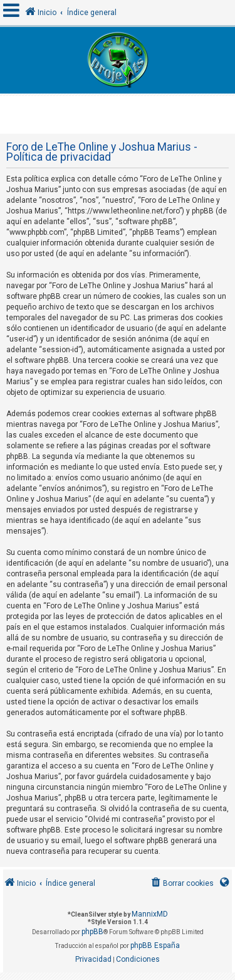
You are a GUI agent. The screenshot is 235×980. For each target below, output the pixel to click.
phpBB (92, 932)
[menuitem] (181, 884)
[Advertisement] (119, 112)
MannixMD (150, 914)
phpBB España (155, 945)
